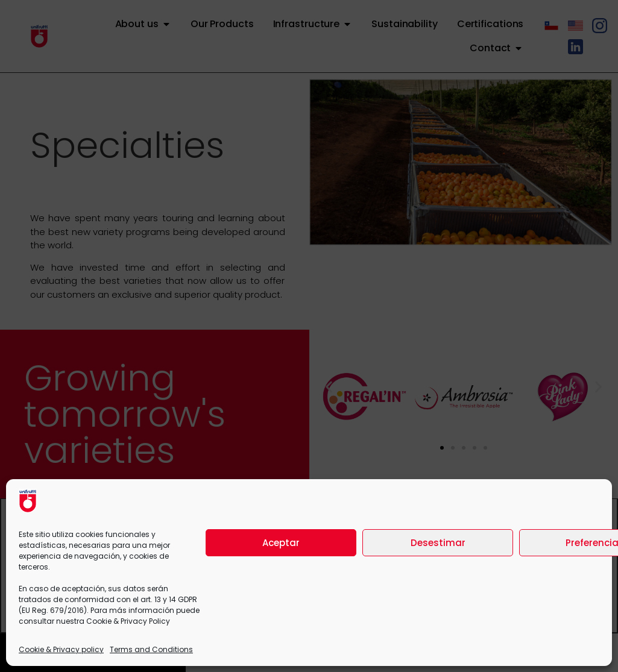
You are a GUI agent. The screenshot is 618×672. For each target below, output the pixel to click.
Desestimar (438, 543)
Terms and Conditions (151, 649)
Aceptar (281, 543)
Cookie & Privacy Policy (128, 621)
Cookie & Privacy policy (61, 649)
